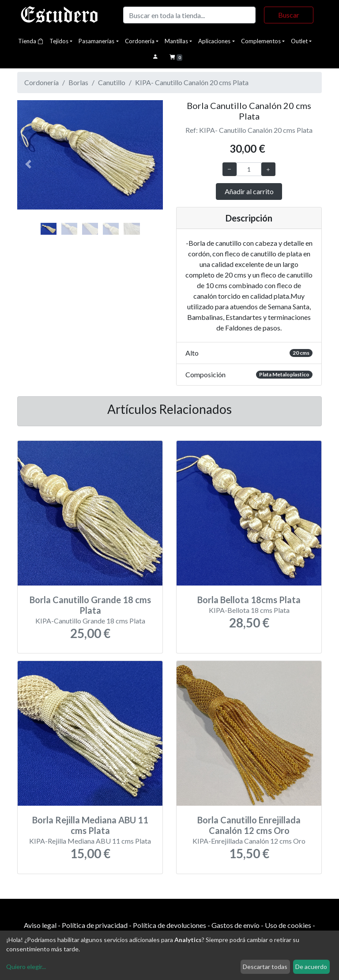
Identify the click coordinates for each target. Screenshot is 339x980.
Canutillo (112, 82)
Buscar (289, 15)
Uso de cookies (288, 925)
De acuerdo (311, 967)
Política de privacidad (95, 925)
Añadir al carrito (249, 191)
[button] (28, 164)
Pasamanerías (96, 41)
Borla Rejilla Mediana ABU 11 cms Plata (90, 825)
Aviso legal (40, 925)
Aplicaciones (214, 41)
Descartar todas (265, 967)
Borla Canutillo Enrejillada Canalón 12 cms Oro (249, 825)
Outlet (299, 41)
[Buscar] (189, 15)
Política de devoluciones (169, 925)
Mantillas (176, 41)
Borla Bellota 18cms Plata (249, 600)
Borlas (78, 82)
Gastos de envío (235, 925)
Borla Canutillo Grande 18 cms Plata (90, 605)
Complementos (261, 41)
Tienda (31, 41)
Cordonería (140, 41)
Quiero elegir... (26, 967)
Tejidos (59, 41)
